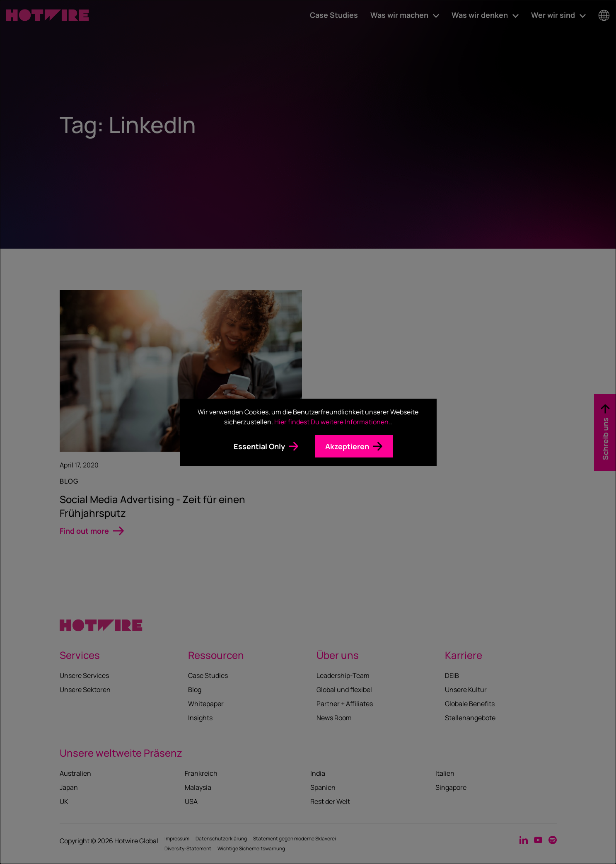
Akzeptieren (347, 446)
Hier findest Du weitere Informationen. (332, 422)
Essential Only (259, 446)
